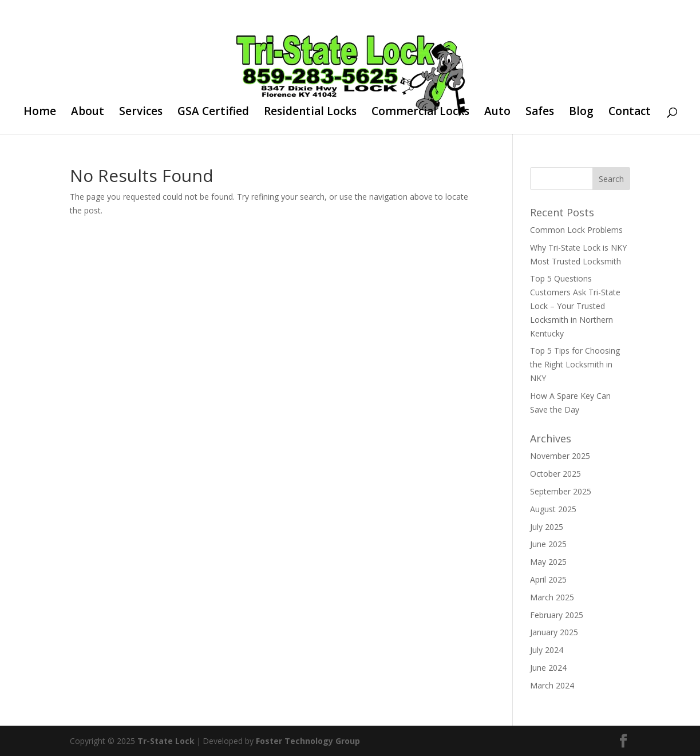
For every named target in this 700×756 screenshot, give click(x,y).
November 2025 (560, 456)
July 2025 (547, 527)
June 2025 (548, 544)
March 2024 (552, 685)
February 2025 (557, 615)
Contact (630, 113)
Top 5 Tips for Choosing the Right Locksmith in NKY (575, 364)
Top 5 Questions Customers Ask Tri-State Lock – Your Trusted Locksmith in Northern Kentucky (575, 306)
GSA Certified (213, 113)
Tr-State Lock (166, 741)
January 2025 (554, 632)
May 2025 (548, 562)
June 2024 (548, 668)
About (88, 113)
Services (141, 113)
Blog (581, 113)
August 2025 (553, 509)
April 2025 (548, 579)
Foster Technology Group (308, 741)
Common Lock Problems (576, 230)
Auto (497, 113)
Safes (540, 113)
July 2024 (547, 650)
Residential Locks (310, 113)
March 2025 (552, 597)
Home (40, 113)
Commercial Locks (420, 113)
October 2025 (555, 474)
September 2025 (561, 491)
